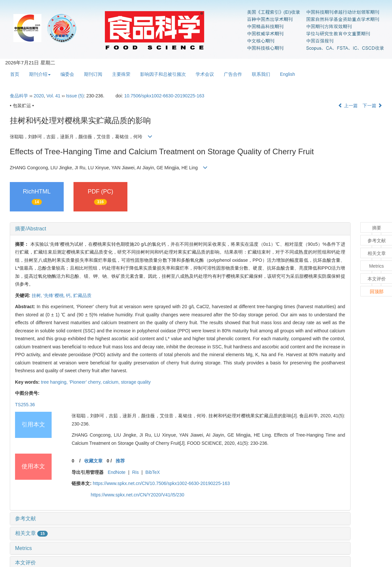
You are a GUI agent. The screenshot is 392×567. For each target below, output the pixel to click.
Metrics (24, 548)
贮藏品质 (82, 295)
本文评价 (25, 563)
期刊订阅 (93, 74)
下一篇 (372, 106)
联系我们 (261, 74)
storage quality (136, 382)
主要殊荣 (121, 74)
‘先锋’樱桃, (55, 295)
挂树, (38, 295)
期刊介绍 (40, 74)
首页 (15, 74)
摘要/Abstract (31, 229)
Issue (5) (75, 96)
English (287, 74)
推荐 (120, 461)
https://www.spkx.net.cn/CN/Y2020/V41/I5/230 (138, 495)
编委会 (67, 74)
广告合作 (233, 74)
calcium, (112, 382)
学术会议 (205, 74)
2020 (39, 96)
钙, (70, 295)
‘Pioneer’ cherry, (86, 382)
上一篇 (348, 106)
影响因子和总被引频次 (163, 74)
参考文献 (25, 518)
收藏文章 (93, 461)
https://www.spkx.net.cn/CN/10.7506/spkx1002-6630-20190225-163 (161, 483)
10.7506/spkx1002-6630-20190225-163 (164, 96)
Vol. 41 (53, 96)
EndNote (117, 472)
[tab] (180, 229)
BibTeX (153, 472)
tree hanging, (55, 382)
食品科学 (19, 96)
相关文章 (31, 533)
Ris (136, 472)
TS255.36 (25, 405)
